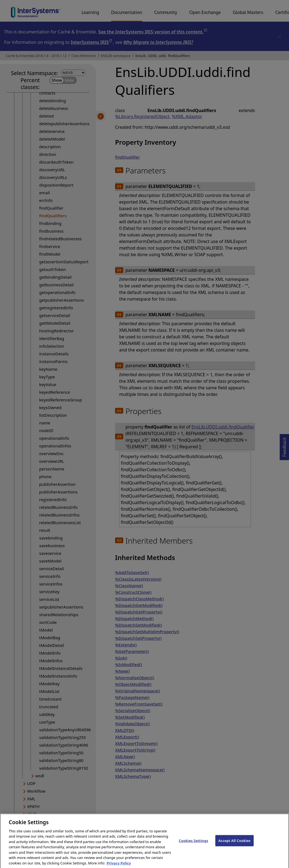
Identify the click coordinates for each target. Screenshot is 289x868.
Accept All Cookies (234, 845)
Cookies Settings (194, 845)
